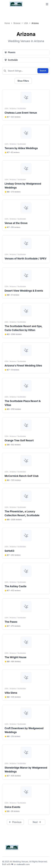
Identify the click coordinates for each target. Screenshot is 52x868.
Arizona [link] (35, 23)
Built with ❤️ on (16, 864)
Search (43, 71)
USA (26, 23)
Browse (17, 23)
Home (7, 23)
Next (37, 822)
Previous (15, 822)
